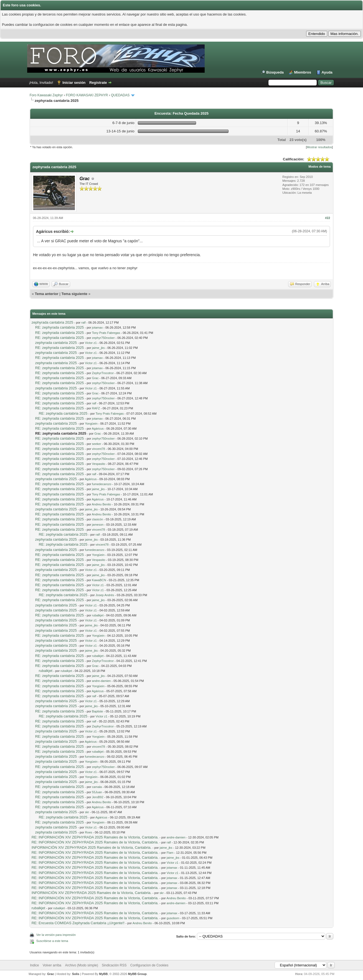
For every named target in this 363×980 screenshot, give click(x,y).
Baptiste (98, 711)
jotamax (97, 327)
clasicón (98, 519)
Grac (95, 378)
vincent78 (99, 449)
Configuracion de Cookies (149, 965)
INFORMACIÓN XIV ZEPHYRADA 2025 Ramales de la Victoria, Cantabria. (92, 847)
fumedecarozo (102, 484)
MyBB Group (137, 974)
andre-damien (101, 681)
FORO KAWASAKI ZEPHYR (87, 95)
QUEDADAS (120, 95)
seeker (97, 444)
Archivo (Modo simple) (81, 965)
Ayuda (327, 72)
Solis (76, 974)
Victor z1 (91, 343)
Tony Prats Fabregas (106, 333)
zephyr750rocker (103, 338)
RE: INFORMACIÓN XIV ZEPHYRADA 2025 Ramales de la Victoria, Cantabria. (95, 837)
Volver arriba (52, 965)
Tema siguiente (74, 294)
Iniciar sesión (74, 83)
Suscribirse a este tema (52, 941)
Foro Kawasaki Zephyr (46, 95)
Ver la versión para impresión (56, 935)
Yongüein (91, 424)
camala (97, 787)
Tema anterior (47, 294)
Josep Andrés (105, 595)
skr (87, 812)
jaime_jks (98, 348)
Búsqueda (275, 72)
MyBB (103, 974)
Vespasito (99, 464)
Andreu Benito (101, 504)
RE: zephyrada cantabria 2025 (60, 327)
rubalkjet (98, 615)
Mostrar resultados (319, 147)
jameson (98, 525)
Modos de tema (319, 167)
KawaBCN (99, 580)
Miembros (303, 72)
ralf (83, 323)
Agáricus (98, 429)
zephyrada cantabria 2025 (52, 322)
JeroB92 (98, 797)
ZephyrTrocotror (103, 373)
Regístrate (98, 83)
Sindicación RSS (114, 965)
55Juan (97, 792)
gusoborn (173, 918)
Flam (170, 853)
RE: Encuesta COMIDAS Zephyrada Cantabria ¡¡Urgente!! (78, 923)
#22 (328, 218)
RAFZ (96, 408)
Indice (34, 965)
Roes (88, 832)
